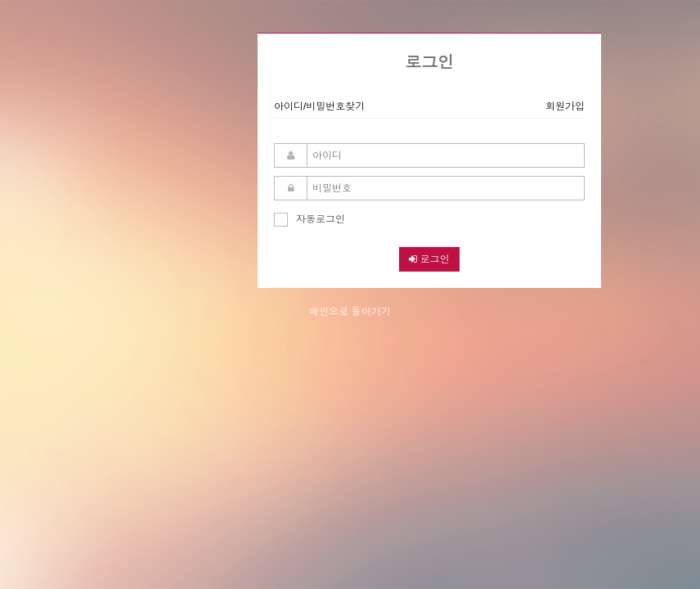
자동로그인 (310, 218)
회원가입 (565, 106)
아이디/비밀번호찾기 (319, 106)
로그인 (429, 259)
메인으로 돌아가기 (350, 312)
